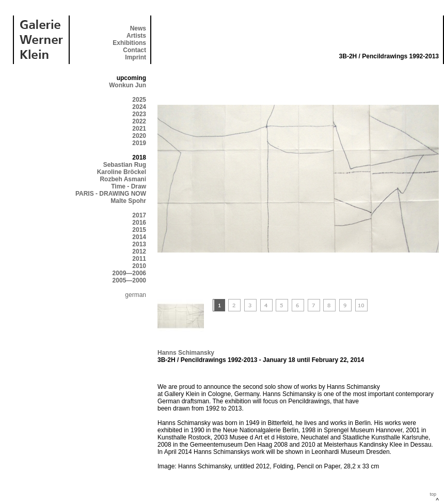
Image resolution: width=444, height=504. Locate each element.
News (138, 28)
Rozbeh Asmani (123, 179)
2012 (139, 251)
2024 (139, 107)
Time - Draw (129, 186)
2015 (139, 230)
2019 (139, 143)
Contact (134, 50)
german (136, 295)
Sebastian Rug (125, 165)
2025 (139, 100)
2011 (139, 259)
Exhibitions (129, 43)
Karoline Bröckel (122, 172)
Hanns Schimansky (186, 353)
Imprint (136, 57)
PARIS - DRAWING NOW (111, 194)
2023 (139, 114)
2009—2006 (129, 273)
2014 (139, 237)
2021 (139, 129)
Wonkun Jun (128, 85)
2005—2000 (129, 280)
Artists (136, 36)
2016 (139, 223)
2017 (139, 215)
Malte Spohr (128, 201)
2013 (139, 244)
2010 (139, 266)
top (433, 494)
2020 (139, 136)
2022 (139, 121)
